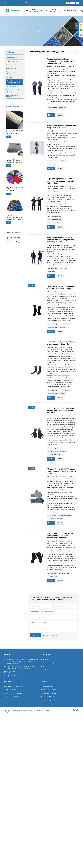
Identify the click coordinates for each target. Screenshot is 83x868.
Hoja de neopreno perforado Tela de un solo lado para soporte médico (14, 160)
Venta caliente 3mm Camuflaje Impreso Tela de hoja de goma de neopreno (14, 217)
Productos (44, 11)
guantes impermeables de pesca (56, 519)
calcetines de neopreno (53, 324)
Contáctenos (72, 11)
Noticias (46, 666)
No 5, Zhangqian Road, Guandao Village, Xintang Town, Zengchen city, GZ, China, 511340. (22, 667)
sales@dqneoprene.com (11, 712)
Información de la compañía (15, 686)
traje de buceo (51, 111)
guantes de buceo (52, 573)
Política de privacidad (13, 696)
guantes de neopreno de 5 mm (55, 454)
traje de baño (63, 108)
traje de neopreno (52, 108)
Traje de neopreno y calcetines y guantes (14, 82)
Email (51, 115)
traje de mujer (51, 272)
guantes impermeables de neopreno (57, 451)
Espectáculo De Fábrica (55, 11)
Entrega (46, 659)
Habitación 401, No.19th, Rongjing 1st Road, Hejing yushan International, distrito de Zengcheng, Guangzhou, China (22, 661)
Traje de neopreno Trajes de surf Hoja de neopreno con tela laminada (15, 189)
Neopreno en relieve (12, 61)
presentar (35, 635)
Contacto (8, 655)
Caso (64, 11)
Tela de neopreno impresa (11, 73)
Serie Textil (9, 77)
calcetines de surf (67, 324)
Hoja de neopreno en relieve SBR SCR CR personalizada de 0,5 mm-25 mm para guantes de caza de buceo (15, 132)
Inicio (6, 31)
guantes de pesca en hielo (66, 515)
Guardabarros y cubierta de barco (14, 91)
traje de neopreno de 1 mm (54, 223)
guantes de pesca (52, 515)
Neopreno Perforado (12, 65)
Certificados (47, 670)
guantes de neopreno (53, 448)
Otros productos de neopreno (12, 96)
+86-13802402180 (16, 238)
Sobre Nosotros (34, 11)
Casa (26, 11)
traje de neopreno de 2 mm (54, 220)
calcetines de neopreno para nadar (56, 327)
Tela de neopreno (11, 68)
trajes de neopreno (52, 268)
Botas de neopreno (12, 86)
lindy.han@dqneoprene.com (15, 3)
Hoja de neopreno (12, 58)
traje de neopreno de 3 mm (54, 216)
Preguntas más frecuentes (14, 693)
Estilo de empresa (11, 690)
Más (9, 137)
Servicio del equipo (49, 663)
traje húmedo (63, 268)
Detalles (61, 115)
